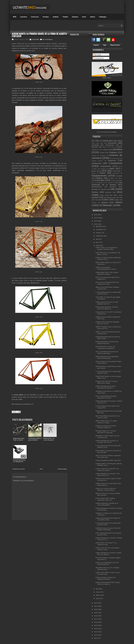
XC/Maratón (106, 205)
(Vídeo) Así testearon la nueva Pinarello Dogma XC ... (106, 427)
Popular (96, 45)
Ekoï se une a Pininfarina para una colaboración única (107, 283)
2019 (96, 613)
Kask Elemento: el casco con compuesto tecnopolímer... (105, 347)
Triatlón (65, 17)
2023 (96, 224)
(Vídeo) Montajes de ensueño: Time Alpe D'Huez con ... (108, 474)
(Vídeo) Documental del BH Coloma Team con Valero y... (108, 583)
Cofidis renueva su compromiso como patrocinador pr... (108, 484)
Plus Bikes (113, 195)
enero (98, 598)
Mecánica (113, 187)
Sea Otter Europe (110, 198)
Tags (105, 45)
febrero (99, 595)
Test (121, 198)
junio (98, 242)
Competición (115, 163)
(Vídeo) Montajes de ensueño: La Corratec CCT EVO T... (107, 442)
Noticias (95, 192)
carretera (117, 149)
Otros (84, 17)
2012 (96, 635)
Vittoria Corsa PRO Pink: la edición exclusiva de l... (107, 288)
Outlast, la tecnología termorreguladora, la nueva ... (106, 268)
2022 (96, 603)
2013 (96, 632)
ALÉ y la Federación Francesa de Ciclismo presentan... (107, 353)
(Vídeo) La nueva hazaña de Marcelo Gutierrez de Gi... (108, 258)
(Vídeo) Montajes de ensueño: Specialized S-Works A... (106, 387)
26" (93, 141)
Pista (102, 195)
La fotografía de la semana (103, 183)
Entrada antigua (62, 446)
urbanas (105, 203)
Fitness (120, 178)
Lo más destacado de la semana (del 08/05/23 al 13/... (108, 446)
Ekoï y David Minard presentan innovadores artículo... (106, 397)
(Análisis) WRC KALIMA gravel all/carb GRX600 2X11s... (109, 465)
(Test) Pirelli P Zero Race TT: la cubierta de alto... (106, 544)
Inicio (41, 446)
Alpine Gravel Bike (108, 147)
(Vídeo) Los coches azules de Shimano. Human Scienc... (105, 489)
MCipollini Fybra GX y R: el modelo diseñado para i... (107, 569)
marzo (98, 592)
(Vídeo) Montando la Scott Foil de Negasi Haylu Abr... (107, 343)
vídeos (119, 202)
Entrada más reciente (19, 446)
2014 (96, 629)
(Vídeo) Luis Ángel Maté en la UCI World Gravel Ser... (107, 564)
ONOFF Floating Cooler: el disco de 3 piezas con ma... (108, 328)
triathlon (105, 200)
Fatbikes (99, 178)
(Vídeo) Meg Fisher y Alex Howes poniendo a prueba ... (107, 273)
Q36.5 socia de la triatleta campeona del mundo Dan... (108, 456)
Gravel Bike (35, 39)
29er (115, 141)
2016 (96, 622)
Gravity (113, 181)
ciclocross (112, 161)
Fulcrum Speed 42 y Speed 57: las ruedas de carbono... (107, 470)
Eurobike (119, 176)
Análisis (56, 17)
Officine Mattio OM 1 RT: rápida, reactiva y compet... (106, 422)
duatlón (103, 169)
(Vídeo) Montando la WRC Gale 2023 (108, 460)
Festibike (111, 178)
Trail (97, 200)
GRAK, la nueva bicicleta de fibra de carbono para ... (108, 333)
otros (120, 192)
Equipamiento (99, 176)
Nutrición (108, 192)
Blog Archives (115, 45)
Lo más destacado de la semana (107, 184)
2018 (96, 616)
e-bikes (112, 169)
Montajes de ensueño (99, 189)
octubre (99, 233)
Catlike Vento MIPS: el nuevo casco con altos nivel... (108, 573)
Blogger (114, 132)
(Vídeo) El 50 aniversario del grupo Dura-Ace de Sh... (107, 323)
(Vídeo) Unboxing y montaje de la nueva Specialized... (107, 504)
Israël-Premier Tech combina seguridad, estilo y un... (105, 499)
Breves (106, 150)
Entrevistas (116, 173)
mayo (98, 245)
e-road (115, 171)
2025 (96, 218)
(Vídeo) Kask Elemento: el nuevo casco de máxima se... (107, 308)
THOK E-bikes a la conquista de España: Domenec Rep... (106, 248)
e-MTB (104, 171)
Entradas (97, 55)
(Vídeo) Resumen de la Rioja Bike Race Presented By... (107, 357)
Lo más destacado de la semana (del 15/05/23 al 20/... (108, 372)
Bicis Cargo (99, 150)
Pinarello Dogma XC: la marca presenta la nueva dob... (106, 432)
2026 (96, 215)
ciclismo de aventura (99, 156)
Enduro (103, 173)
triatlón (117, 200)
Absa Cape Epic (97, 143)
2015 (96, 625)
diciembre (99, 226)
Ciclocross (35, 17)
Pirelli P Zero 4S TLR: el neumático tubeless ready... (107, 549)
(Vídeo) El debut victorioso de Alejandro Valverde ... (105, 578)
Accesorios (112, 143)
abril (98, 589)
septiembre (100, 236)
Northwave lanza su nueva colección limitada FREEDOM (108, 529)
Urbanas (75, 17)
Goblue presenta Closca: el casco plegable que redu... (107, 303)
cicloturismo (97, 163)
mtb (112, 189)
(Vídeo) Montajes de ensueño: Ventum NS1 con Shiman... (108, 554)
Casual (102, 153)
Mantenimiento (97, 187)
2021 (96, 606)
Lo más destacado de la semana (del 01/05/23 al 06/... (108, 524)
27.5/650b (104, 141)
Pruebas (46, 17)
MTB (15, 17)
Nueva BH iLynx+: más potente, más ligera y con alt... (108, 254)
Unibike (94, 203)
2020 (96, 609)
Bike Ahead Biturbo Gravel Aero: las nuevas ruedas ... (108, 417)
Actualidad (95, 145)
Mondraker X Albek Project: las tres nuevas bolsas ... (107, 437)
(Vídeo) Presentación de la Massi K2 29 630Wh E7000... (108, 519)
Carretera (24, 17)
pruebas (95, 197)
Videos (93, 17)
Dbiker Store (107, 78)
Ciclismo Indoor (115, 158)
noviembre (100, 230)
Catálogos (103, 17)
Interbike (120, 180)
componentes (106, 166)
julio (98, 239)
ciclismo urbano (97, 161)
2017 (96, 619)
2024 (96, 221)
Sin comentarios (47, 39)
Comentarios (98, 58)
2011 (96, 638)
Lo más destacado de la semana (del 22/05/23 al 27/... (108, 293)
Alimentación (110, 145)
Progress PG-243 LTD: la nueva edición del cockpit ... (106, 382)
